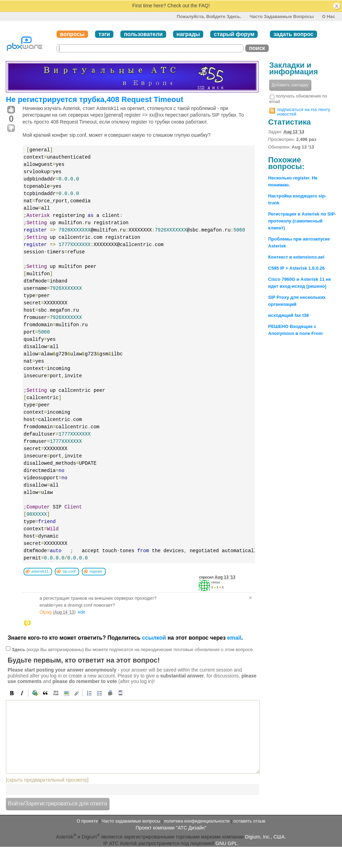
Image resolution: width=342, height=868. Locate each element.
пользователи (143, 34)
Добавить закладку (290, 85)
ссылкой (154, 638)
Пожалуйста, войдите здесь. (209, 16)
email (234, 638)
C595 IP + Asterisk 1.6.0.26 (296, 268)
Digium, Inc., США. (266, 836)
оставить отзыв (249, 821)
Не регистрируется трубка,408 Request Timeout (95, 99)
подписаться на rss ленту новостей (304, 112)
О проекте (87, 821)
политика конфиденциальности (196, 821)
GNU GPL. (227, 843)
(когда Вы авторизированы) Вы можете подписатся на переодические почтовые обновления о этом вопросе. (133, 649)
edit (81, 612)
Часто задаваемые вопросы (281, 16)
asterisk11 (40, 571)
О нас (328, 16)
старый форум (234, 34)
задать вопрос (293, 34)
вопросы (72, 34)
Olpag (46, 612)
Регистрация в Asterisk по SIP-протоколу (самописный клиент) (302, 221)
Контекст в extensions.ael (296, 257)
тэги (104, 34)
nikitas (216, 582)
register (96, 571)
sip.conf (69, 571)
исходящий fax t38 (288, 315)
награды (188, 34)
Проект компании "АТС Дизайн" (171, 828)
